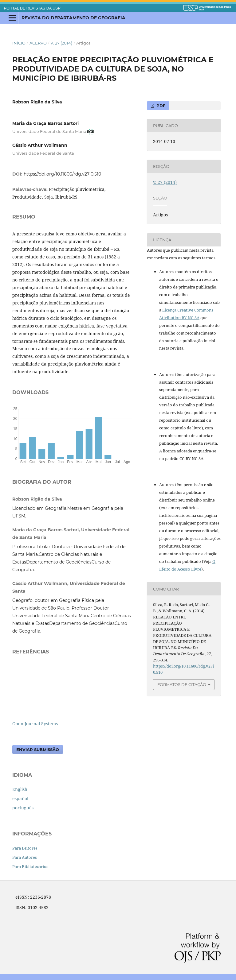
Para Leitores (25, 848)
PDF (160, 106)
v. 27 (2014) (61, 43)
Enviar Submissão (38, 750)
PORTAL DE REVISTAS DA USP (32, 8)
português (23, 808)
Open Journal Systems (35, 724)
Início (19, 43)
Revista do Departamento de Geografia (73, 18)
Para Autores (25, 857)
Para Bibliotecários (30, 866)
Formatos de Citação (182, 684)
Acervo (38, 43)
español (20, 798)
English (20, 789)
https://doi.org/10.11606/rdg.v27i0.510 (62, 174)
